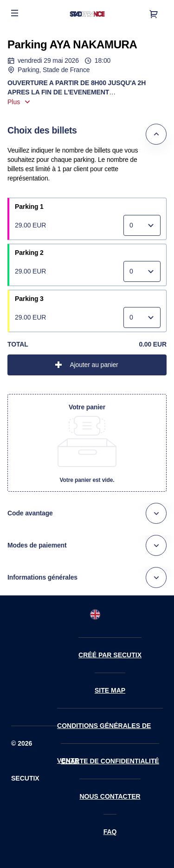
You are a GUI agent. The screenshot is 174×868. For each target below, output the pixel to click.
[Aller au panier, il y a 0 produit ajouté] (154, 14)
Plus (14, 102)
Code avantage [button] (30, 513)
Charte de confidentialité (110, 761)
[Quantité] (142, 225)
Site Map (110, 690)
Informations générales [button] (42, 577)
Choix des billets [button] (42, 130)
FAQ (110, 832)
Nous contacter (110, 796)
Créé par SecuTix (110, 655)
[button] (15, 13)
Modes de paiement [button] (37, 545)
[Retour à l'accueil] (87, 14)
